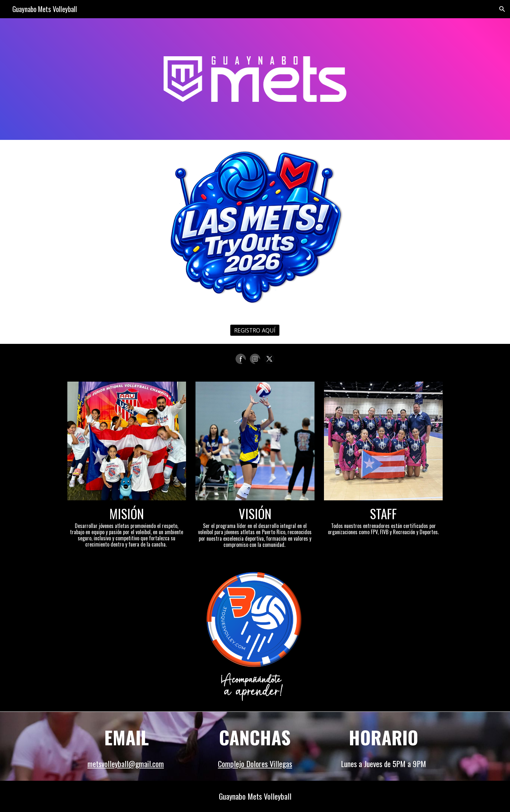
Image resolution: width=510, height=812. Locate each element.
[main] (127, 526)
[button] (502, 9)
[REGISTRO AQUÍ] (255, 330)
